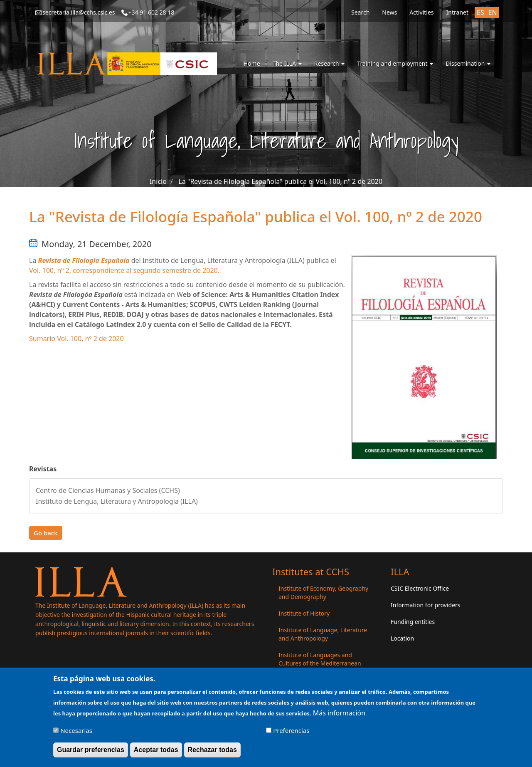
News (389, 12)
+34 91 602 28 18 (151, 12)
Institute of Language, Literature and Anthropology (323, 634)
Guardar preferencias (91, 753)
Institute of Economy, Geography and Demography (323, 593)
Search (360, 12)
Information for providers (426, 605)
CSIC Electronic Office (420, 588)
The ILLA (287, 63)
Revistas (43, 469)
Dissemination (468, 63)
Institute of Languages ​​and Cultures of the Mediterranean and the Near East (320, 663)
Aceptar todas (156, 753)
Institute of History (304, 613)
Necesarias (76, 734)
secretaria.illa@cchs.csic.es (79, 12)
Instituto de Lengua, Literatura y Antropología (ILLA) (117, 501)
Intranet (457, 12)
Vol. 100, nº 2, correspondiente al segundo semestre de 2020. (124, 270)
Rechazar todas (212, 753)
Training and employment (395, 63)
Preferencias (291, 734)
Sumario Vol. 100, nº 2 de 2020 (76, 339)
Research (330, 63)
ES (480, 12)
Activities (421, 12)
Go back (46, 533)
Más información (339, 716)
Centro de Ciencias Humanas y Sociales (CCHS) (108, 490)
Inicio (158, 181)
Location (402, 638)
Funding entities (413, 622)
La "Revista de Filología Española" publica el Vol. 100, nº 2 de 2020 (280, 181)
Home (252, 63)
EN (493, 12)
